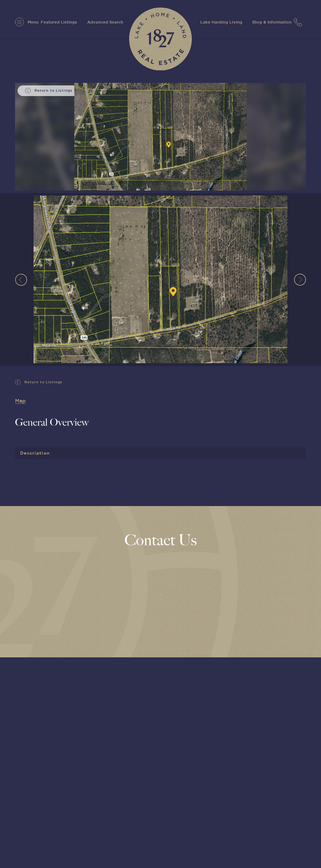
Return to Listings (39, 382)
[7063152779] (300, 22)
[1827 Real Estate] (160, 39)
